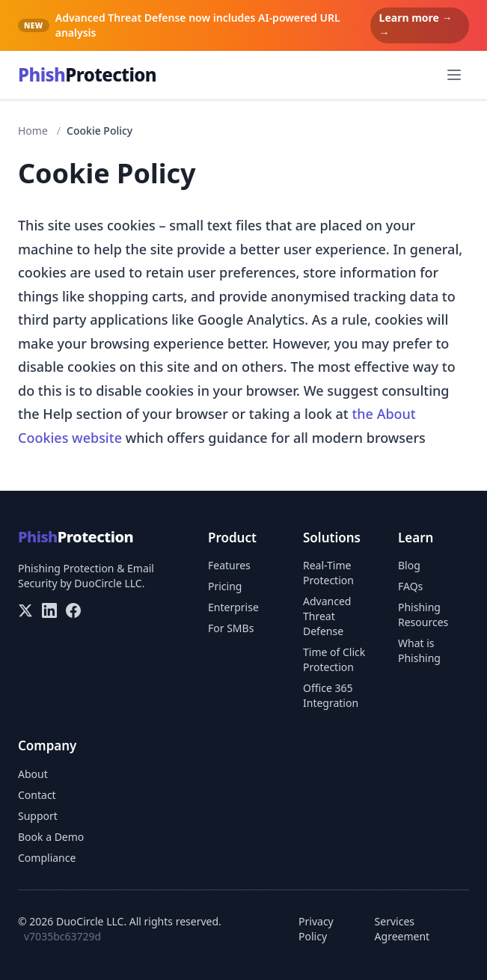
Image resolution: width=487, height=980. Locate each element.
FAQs (410, 586)
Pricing (225, 586)
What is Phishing (419, 650)
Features (229, 565)
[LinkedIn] (49, 610)
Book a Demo (51, 837)
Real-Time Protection (328, 573)
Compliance (47, 858)
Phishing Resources (423, 615)
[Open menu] (454, 75)
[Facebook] (73, 610)
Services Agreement (402, 929)
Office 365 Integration (331, 695)
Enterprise (233, 607)
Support (38, 816)
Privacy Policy (316, 929)
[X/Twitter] (25, 610)
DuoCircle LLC (108, 583)
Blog (409, 565)
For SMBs (231, 628)
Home (33, 131)
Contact (37, 795)
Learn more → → (416, 25)
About (33, 774)
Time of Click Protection (334, 659)
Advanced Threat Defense (327, 616)
